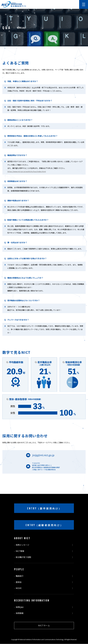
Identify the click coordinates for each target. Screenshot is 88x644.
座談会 (19, 582)
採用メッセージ (22, 545)
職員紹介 (20, 576)
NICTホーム (44, 625)
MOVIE (19, 588)
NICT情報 (20, 551)
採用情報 (20, 613)
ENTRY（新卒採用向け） (44, 508)
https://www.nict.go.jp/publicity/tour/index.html (27, 171)
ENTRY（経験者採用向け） (44, 525)
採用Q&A (20, 607)
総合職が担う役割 (23, 557)
